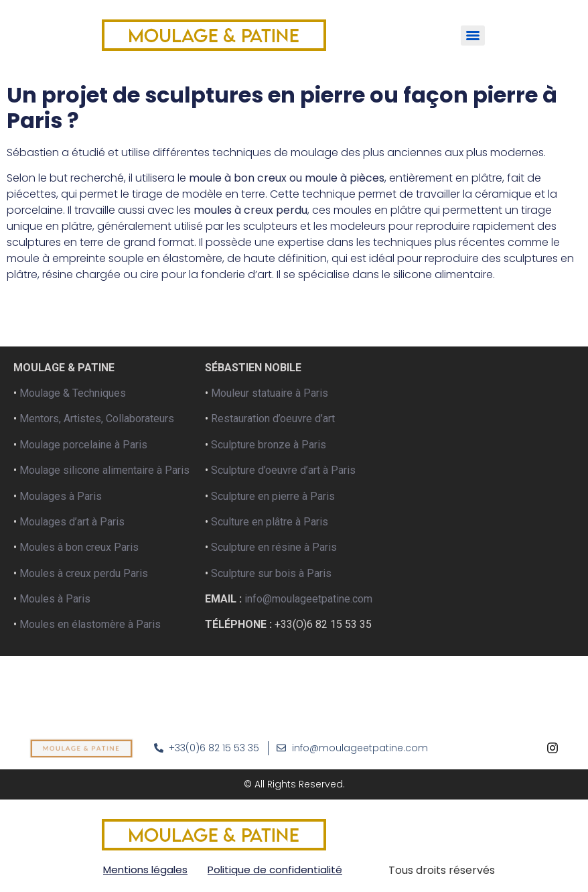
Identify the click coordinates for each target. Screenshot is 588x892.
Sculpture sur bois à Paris (271, 573)
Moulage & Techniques (73, 393)
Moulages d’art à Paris (72, 522)
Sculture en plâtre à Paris (270, 522)
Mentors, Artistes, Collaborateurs (97, 419)
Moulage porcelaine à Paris (83, 445)
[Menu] (473, 36)
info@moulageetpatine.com (308, 599)
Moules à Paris (55, 599)
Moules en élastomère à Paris (90, 624)
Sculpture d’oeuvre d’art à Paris (283, 470)
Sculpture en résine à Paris (273, 547)
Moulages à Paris (61, 496)
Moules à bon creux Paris (79, 547)
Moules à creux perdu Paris (84, 573)
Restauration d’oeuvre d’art (273, 419)
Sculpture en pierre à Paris (273, 496)
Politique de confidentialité (275, 870)
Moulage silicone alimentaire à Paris (104, 470)
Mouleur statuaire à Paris (270, 393)
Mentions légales (145, 870)
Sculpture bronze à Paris (269, 445)
